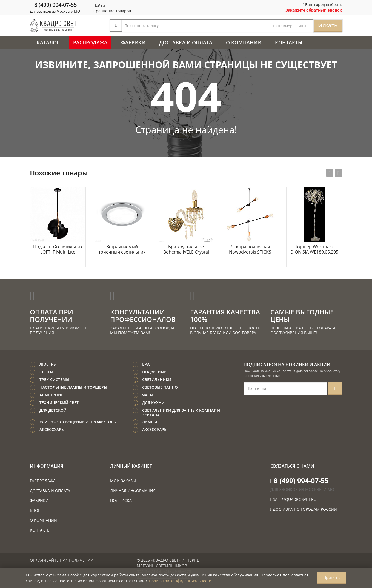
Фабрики (133, 43)
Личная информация (133, 491)
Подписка (121, 501)
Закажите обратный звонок (314, 10)
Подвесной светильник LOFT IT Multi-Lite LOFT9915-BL (58, 250)
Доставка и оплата (186, 43)
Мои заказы (123, 481)
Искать (280, 26)
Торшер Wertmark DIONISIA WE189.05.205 (314, 250)
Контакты (289, 43)
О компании (244, 43)
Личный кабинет (131, 466)
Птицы (252, 26)
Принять (331, 577)
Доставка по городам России (305, 509)
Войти (98, 5)
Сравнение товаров (111, 11)
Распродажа (90, 43)
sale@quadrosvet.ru (295, 500)
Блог (35, 511)
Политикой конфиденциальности (180, 581)
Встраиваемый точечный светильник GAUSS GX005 (122, 250)
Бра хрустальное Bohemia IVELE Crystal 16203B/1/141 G (186, 250)
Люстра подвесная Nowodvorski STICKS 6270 (250, 250)
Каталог (48, 43)
